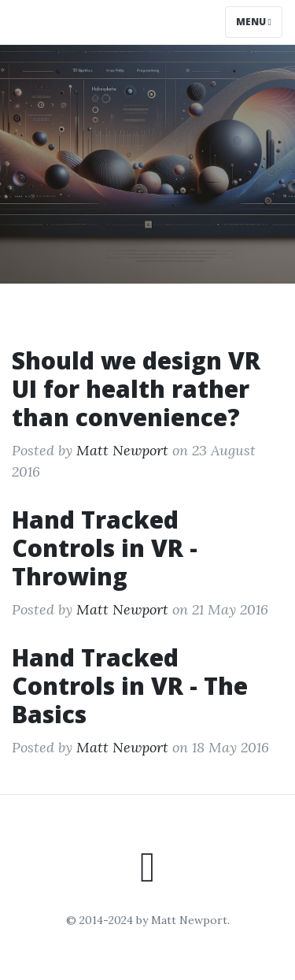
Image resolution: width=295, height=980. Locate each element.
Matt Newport (122, 450)
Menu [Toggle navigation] (254, 22)
